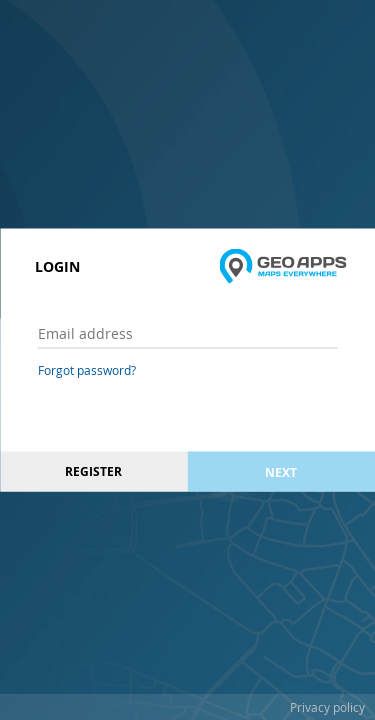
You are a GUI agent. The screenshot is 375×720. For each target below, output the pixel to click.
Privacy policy (327, 707)
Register (93, 471)
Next (281, 471)
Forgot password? (87, 370)
